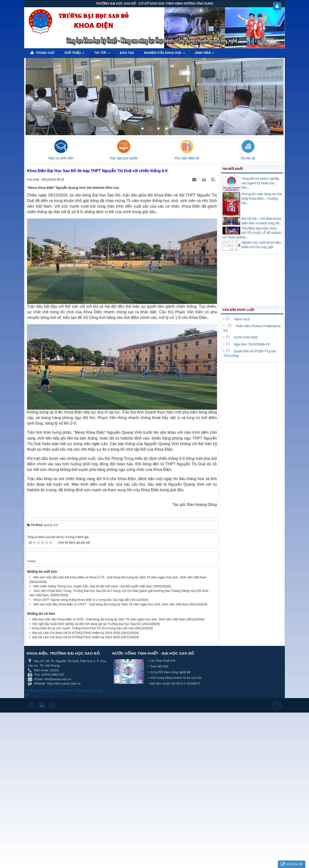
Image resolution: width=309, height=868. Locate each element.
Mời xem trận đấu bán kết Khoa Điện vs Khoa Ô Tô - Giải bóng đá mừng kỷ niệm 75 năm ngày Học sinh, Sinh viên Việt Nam (120, 577)
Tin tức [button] (102, 54)
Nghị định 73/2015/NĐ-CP (248, 344)
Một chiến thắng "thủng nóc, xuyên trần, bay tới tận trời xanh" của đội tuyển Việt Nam (93, 586)
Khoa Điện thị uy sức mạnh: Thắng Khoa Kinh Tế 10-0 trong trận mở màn (83, 628)
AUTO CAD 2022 (242, 337)
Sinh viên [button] (205, 54)
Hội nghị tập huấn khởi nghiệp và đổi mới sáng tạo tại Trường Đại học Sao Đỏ (87, 624)
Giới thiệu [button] (74, 54)
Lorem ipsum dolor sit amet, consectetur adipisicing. (224, 70)
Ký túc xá (248, 158)
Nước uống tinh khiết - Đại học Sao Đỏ (153, 653)
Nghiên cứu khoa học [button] (164, 54)
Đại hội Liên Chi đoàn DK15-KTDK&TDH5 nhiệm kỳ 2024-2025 (76, 633)
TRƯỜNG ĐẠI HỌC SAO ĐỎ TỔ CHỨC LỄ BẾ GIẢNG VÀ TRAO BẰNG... (252, 233)
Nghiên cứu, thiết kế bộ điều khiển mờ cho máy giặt (261, 245)
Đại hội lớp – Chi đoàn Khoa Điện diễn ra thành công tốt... (262, 221)
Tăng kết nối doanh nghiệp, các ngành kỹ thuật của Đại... (261, 183)
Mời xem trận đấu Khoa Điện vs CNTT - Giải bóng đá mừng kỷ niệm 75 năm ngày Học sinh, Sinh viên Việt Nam (111, 604)
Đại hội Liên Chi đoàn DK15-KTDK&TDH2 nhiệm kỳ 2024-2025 (76, 637)
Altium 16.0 (238, 319)
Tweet (31, 561)
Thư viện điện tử (187, 158)
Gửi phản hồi (292, 864)
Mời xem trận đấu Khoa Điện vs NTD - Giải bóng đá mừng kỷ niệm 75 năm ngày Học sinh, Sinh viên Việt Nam (109, 619)
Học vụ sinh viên (61, 158)
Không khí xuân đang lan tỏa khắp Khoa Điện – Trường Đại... (262, 198)
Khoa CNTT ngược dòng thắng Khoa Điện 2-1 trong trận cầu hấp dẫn (82, 600)
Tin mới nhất (233, 169)
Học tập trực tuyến (124, 158)
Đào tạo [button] (127, 53)
